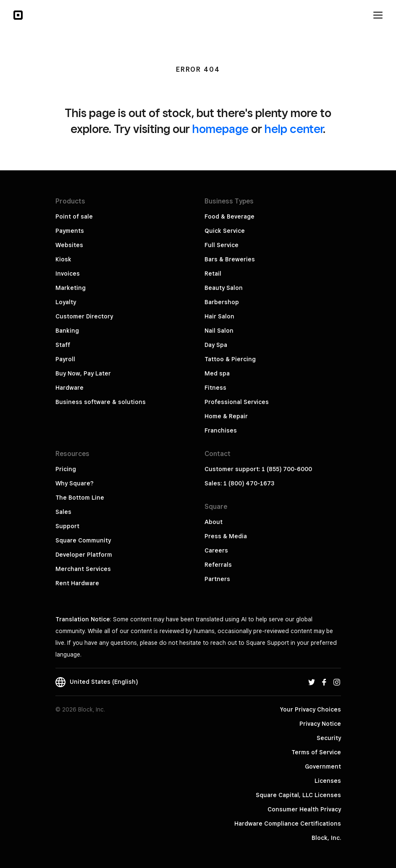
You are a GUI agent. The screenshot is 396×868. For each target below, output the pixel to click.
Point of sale (74, 216)
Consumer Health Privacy (304, 809)
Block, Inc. (326, 838)
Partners (217, 579)
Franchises (221, 430)
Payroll (65, 359)
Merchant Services (83, 569)
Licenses (328, 781)
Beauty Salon (224, 288)
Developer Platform (84, 555)
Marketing (71, 288)
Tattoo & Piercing (230, 359)
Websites (69, 245)
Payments (70, 231)
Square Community (83, 540)
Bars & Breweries (230, 259)
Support (67, 526)
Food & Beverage (229, 216)
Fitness (215, 388)
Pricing (66, 469)
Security (329, 738)
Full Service (222, 245)
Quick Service (225, 231)
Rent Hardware (77, 583)
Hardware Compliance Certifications (288, 824)
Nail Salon (219, 331)
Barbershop (222, 302)
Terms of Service (316, 752)
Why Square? (75, 483)
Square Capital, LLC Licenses (298, 795)
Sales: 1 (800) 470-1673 (239, 483)
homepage (220, 129)
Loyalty (66, 302)
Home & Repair (226, 416)
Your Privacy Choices (311, 709)
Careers (216, 550)
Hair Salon (219, 316)
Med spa (217, 373)
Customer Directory (84, 316)
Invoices (68, 274)
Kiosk (63, 259)
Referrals (218, 565)
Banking (67, 331)
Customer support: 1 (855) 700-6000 (258, 469)
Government (323, 766)
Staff (63, 345)
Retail (213, 274)
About (214, 522)
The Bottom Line (80, 498)
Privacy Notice (320, 724)
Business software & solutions (101, 402)
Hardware (69, 388)
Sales (63, 512)
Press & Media (226, 536)
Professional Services (237, 402)
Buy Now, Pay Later (83, 373)
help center (294, 129)
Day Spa (216, 345)
